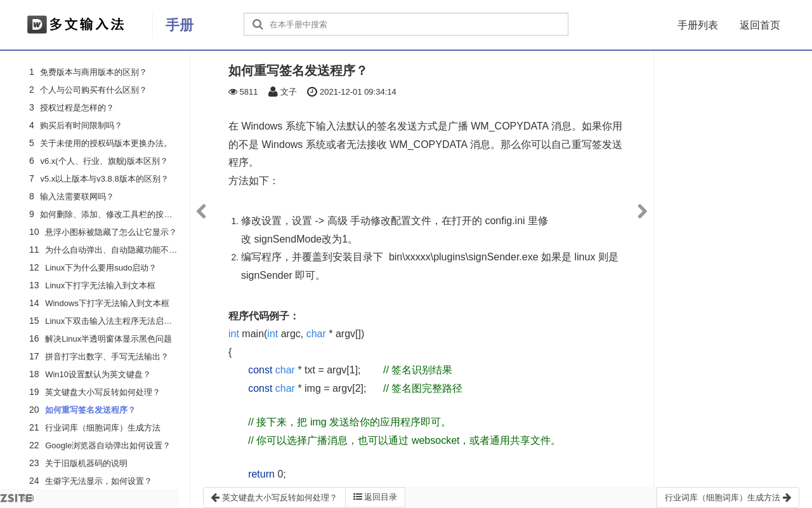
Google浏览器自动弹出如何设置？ (108, 445)
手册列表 (698, 25)
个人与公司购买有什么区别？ (94, 90)
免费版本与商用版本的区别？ (94, 72)
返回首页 (760, 25)
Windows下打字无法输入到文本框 (107, 303)
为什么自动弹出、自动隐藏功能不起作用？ (123, 250)
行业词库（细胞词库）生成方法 (103, 428)
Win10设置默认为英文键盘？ (98, 374)
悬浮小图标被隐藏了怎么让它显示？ (111, 232)
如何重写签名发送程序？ (90, 410)
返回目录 (376, 497)
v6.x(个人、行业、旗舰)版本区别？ (104, 161)
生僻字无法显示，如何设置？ (99, 481)
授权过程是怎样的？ (77, 108)
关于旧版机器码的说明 (86, 463)
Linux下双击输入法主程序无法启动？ (113, 321)
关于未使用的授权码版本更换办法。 (106, 143)
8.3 (17, 501)
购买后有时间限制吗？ (81, 125)
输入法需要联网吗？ (77, 197)
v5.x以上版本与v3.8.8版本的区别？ (104, 179)
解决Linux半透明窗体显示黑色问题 (108, 339)
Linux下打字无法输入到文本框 (100, 285)
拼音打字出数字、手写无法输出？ (107, 357)
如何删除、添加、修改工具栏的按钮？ (110, 214)
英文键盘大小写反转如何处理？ (103, 392)
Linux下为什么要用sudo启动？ (101, 268)
